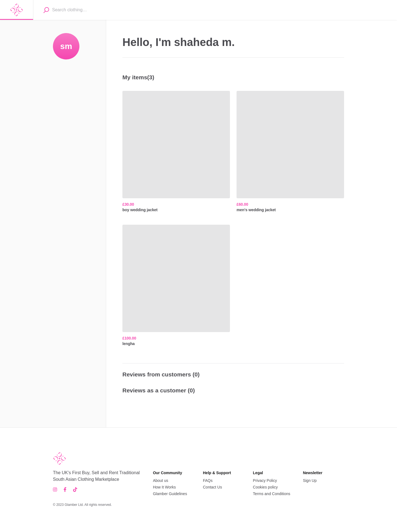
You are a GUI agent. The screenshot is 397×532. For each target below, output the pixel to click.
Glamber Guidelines (170, 494)
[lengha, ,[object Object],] (176, 286)
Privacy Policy (265, 481)
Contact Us (212, 487)
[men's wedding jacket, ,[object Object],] (290, 152)
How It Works (164, 487)
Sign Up (310, 481)
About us (161, 481)
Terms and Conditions (271, 494)
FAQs (208, 481)
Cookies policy (265, 487)
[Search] (46, 10)
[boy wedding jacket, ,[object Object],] (176, 152)
